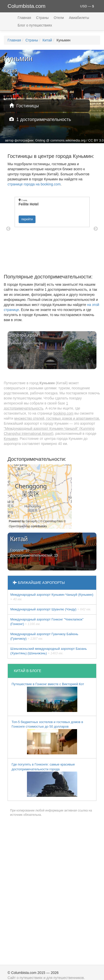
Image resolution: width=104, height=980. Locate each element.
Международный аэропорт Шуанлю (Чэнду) (51, 609)
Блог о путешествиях (35, 25)
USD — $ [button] (87, 6)
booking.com (63, 413)
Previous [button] (8, 229)
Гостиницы (24, 106)
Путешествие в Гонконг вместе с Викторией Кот (48, 697)
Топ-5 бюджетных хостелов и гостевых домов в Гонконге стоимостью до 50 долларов (47, 737)
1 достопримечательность (40, 119)
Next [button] (96, 229)
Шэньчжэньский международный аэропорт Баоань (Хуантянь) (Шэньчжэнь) (49, 651)
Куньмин (11, 439)
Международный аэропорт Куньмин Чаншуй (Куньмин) (52, 597)
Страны (42, 18)
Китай (47, 40)
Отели (59, 18)
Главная (24, 18)
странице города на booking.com (34, 184)
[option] (52, 212)
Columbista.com (27, 6)
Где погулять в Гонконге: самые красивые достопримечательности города (44, 780)
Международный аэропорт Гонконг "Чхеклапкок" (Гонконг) (47, 622)
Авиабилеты (79, 18)
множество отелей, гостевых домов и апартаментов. (57, 418)
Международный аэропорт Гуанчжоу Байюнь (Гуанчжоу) (44, 636)
